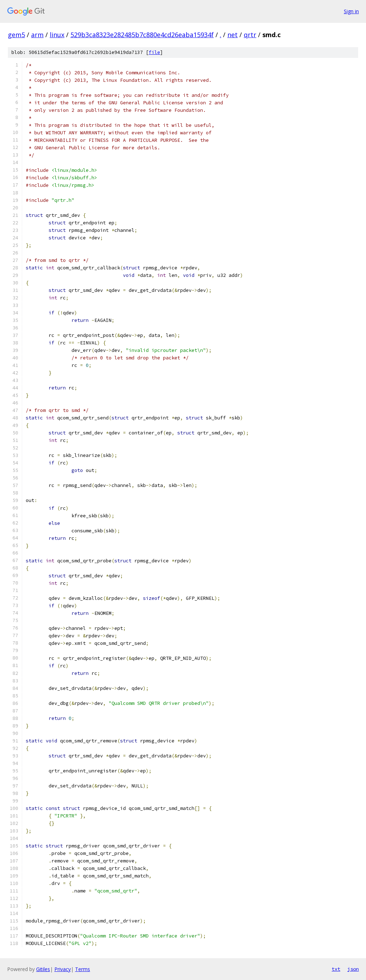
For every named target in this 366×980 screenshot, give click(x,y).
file (154, 52)
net (233, 35)
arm (37, 35)
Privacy (63, 969)
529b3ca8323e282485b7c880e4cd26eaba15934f (142, 35)
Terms (83, 969)
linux (57, 35)
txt (336, 969)
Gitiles (43, 969)
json (353, 969)
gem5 (16, 35)
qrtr (250, 35)
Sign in (351, 11)
